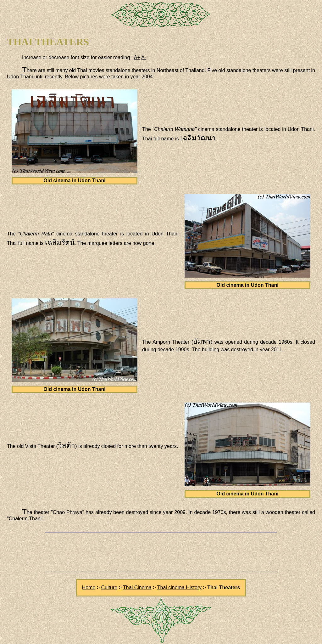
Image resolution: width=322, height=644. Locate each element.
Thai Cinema (137, 588)
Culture (109, 588)
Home (89, 588)
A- (144, 57)
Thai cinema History (179, 588)
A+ (137, 57)
